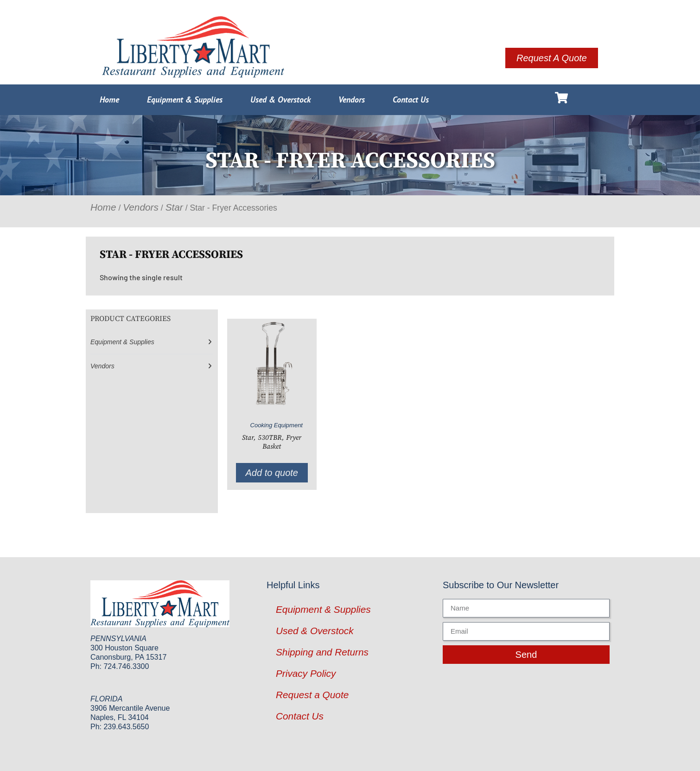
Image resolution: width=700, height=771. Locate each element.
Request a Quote (312, 695)
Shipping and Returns (322, 652)
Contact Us (411, 100)
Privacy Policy (306, 673)
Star (174, 207)
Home (109, 100)
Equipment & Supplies (185, 100)
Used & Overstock (280, 100)
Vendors (352, 100)
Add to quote (272, 473)
